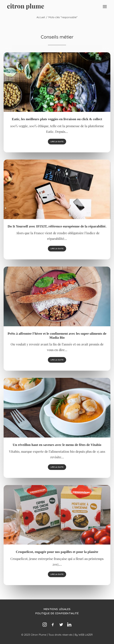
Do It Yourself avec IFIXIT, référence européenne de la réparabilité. (57, 226)
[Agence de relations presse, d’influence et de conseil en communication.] (26, 7)
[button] (105, 7)
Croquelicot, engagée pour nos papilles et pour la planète (57, 552)
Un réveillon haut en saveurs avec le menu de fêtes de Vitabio (57, 445)
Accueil (41, 17)
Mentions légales (57, 609)
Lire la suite (57, 141)
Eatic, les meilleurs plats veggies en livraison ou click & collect (57, 119)
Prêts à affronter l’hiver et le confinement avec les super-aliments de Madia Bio (57, 336)
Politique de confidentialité (57, 613)
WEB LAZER (86, 635)
